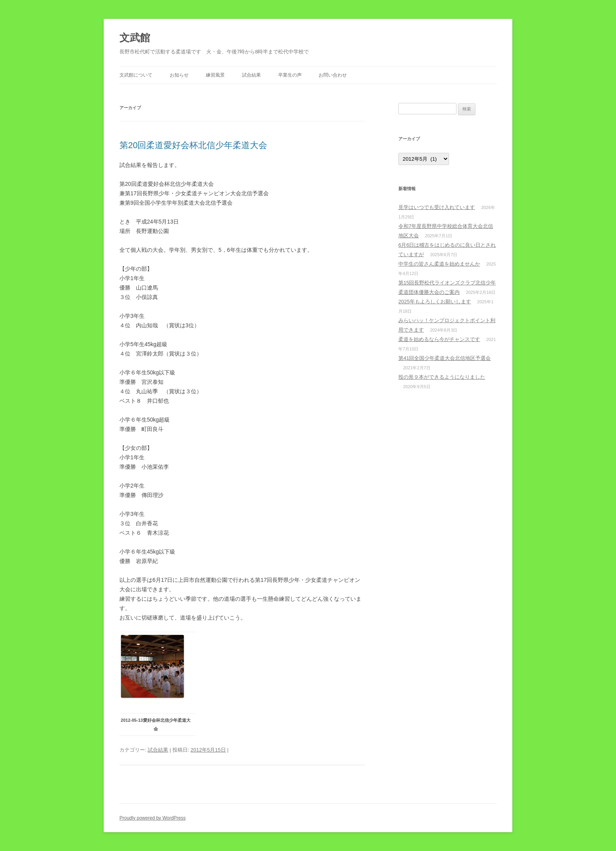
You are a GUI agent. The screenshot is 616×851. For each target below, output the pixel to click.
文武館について (136, 75)
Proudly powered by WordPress (153, 818)
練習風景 (215, 75)
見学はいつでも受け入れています (437, 207)
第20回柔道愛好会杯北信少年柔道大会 (193, 145)
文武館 (135, 38)
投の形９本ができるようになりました (442, 377)
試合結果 (251, 75)
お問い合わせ (333, 75)
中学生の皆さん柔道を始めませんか (439, 264)
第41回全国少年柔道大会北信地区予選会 (445, 358)
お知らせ (179, 75)
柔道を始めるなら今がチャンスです (439, 339)
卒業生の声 (290, 75)
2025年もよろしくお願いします (435, 302)
